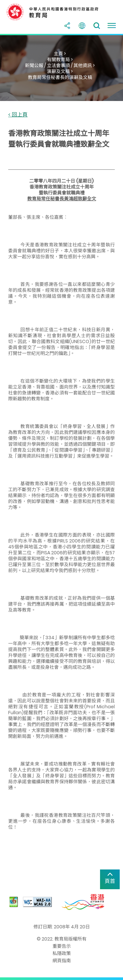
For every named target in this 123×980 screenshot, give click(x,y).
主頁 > (60, 54)
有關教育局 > (60, 60)
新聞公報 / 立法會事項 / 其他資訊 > (60, 65)
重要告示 (62, 946)
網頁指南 (62, 961)
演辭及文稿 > (60, 71)
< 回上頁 (18, 115)
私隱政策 (62, 953)
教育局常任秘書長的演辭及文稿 (60, 77)
